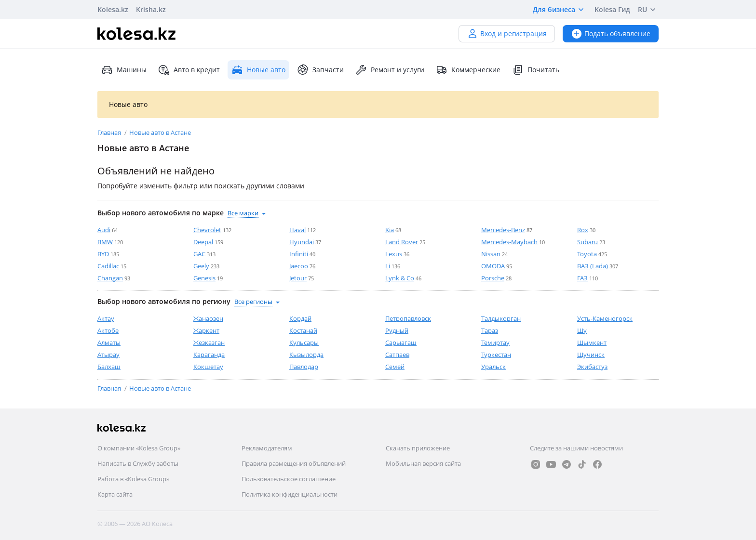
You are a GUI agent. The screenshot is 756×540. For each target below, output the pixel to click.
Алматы (109, 342)
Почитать (536, 70)
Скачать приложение (418, 448)
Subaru (587, 242)
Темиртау (495, 342)
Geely (201, 266)
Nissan (491, 254)
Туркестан (496, 355)
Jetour (298, 278)
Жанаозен (208, 318)
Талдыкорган (501, 318)
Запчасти (320, 70)
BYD (103, 254)
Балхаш (109, 367)
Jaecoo (299, 266)
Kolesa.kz (113, 9)
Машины (124, 70)
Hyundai (302, 242)
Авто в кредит (189, 70)
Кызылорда (306, 355)
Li (388, 266)
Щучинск (591, 355)
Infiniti (299, 254)
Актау (106, 318)
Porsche (493, 278)
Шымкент (592, 342)
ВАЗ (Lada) (593, 266)
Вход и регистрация (507, 33)
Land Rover (402, 242)
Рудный (397, 330)
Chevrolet (207, 230)
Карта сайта (115, 494)
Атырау (108, 355)
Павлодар (304, 367)
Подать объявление (611, 33)
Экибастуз (592, 367)
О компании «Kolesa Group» (139, 448)
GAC (199, 254)
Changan (110, 278)
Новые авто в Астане (160, 132)
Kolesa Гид (612, 9)
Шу (582, 330)
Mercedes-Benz (503, 230)
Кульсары (304, 342)
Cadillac (108, 266)
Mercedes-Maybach (509, 242)
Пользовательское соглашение (289, 479)
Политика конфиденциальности (290, 494)
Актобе (108, 330)
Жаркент (206, 330)
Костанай (303, 330)
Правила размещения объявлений (294, 463)
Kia (390, 230)
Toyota (587, 254)
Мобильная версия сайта (423, 463)
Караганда (209, 355)
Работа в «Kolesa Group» (133, 479)
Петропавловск (408, 318)
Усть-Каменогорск (605, 318)
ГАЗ (582, 278)
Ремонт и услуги (390, 70)
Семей (395, 367)
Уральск (493, 367)
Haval (297, 230)
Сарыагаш (401, 342)
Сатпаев (397, 355)
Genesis (204, 278)
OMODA (493, 266)
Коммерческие (468, 70)
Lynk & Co (400, 278)
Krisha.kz (151, 9)
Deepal (203, 242)
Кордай (300, 318)
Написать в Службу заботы (138, 463)
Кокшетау (208, 367)
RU (648, 10)
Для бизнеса (560, 10)
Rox (583, 230)
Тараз (490, 330)
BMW (105, 242)
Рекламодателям (267, 448)
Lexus (394, 254)
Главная (110, 132)
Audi (104, 230)
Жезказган (209, 342)
